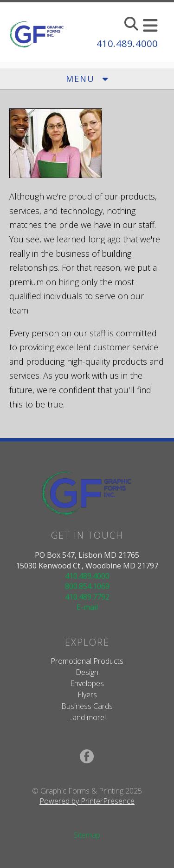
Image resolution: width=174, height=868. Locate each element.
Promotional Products (87, 661)
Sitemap (87, 835)
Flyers (87, 694)
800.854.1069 (87, 586)
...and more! (87, 717)
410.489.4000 (127, 43)
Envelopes (87, 683)
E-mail (87, 607)
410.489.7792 (87, 597)
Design (87, 672)
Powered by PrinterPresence (87, 801)
